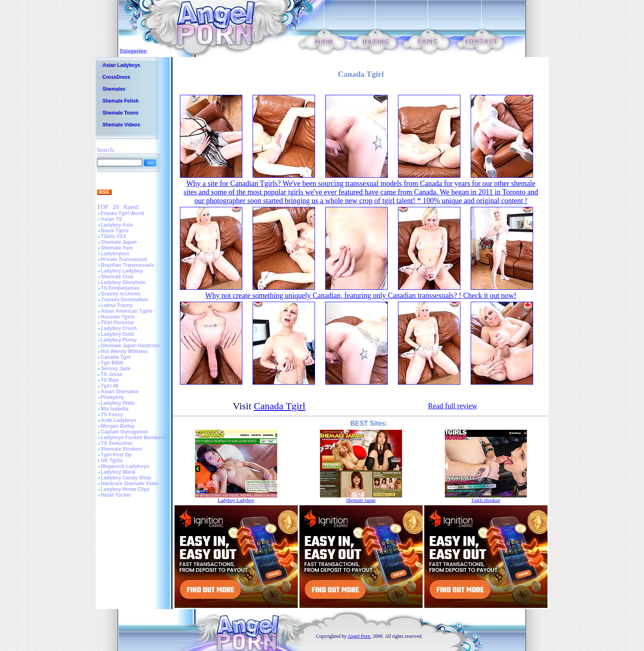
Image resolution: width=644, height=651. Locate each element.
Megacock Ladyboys (125, 466)
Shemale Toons (121, 113)
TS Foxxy (112, 415)
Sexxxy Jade (116, 369)
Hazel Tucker (116, 495)
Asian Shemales (120, 392)
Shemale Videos (122, 125)
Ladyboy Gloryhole (123, 282)
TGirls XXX (114, 236)
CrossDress (116, 77)
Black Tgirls (115, 231)
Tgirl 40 (110, 386)
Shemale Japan (119, 242)
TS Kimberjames (120, 288)
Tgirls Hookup (485, 500)
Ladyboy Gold (117, 334)
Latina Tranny (117, 305)
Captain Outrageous (125, 432)
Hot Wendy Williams (124, 351)
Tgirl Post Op (116, 455)
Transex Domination (125, 300)
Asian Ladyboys (122, 65)
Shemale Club (117, 277)
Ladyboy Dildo (118, 403)
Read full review (453, 406)
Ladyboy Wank (118, 472)
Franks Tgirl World (123, 213)
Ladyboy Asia (117, 225)
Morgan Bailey (118, 426)
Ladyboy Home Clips (125, 489)
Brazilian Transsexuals (128, 265)
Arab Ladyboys (119, 420)
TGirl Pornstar (118, 323)
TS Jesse (112, 374)
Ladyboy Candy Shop (126, 478)
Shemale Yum (117, 248)
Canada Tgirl (116, 357)
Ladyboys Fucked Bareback (134, 438)
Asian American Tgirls (127, 311)
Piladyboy (113, 397)
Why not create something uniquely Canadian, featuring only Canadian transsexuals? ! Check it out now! (361, 296)
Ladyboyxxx (115, 254)
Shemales (114, 89)
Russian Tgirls (118, 317)
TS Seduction (117, 443)
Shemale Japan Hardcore (130, 346)
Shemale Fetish (121, 101)
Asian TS (112, 219)
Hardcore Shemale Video (130, 484)
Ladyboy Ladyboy (122, 271)
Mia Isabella (115, 409)
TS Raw (110, 380)
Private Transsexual (124, 259)
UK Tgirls (112, 461)
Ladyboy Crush (119, 328)
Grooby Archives (121, 294)
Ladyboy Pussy (119, 340)
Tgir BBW (112, 363)
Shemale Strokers (122, 449)
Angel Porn (359, 636)
